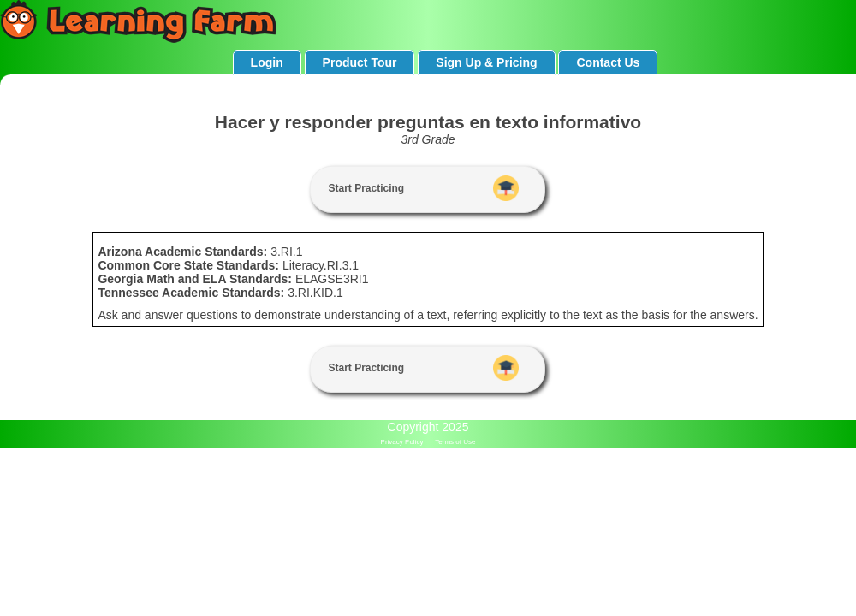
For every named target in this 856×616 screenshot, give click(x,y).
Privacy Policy (402, 442)
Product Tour (360, 62)
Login (267, 62)
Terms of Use (455, 442)
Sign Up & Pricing (486, 62)
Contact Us (608, 62)
